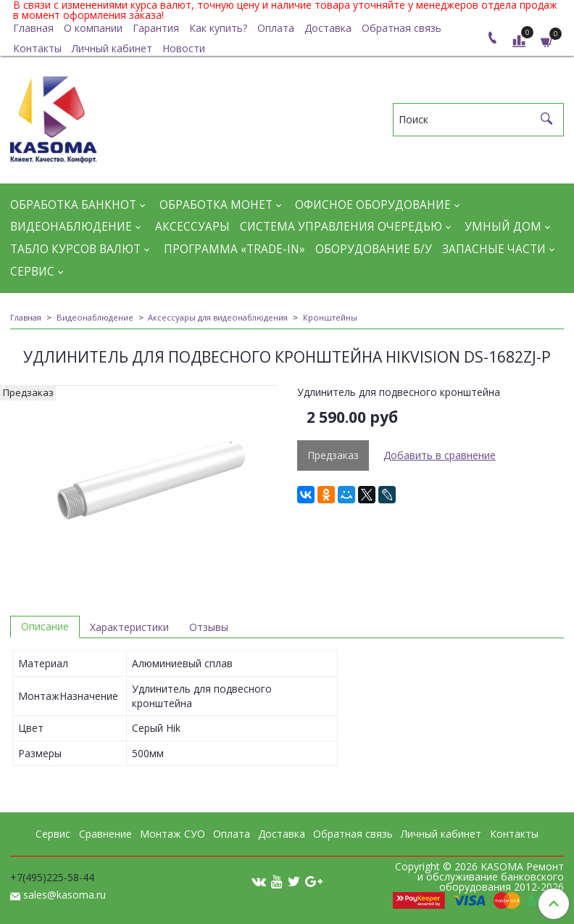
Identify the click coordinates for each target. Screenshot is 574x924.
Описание (45, 626)
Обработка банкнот (73, 205)
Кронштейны (330, 317)
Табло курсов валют (75, 249)
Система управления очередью (341, 227)
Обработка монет (216, 205)
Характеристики (129, 627)
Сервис (32, 272)
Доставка (328, 28)
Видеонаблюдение (71, 227)
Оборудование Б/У (374, 249)
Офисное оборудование (373, 205)
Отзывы (209, 627)
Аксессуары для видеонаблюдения (218, 317)
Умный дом (503, 227)
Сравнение (105, 834)
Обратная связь (402, 28)
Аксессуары (192, 227)
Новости (184, 48)
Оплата (276, 28)
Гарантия (156, 28)
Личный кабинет (112, 48)
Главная (33, 28)
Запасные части (494, 249)
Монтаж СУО (172, 834)
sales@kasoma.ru (65, 895)
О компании (93, 28)
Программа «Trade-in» (234, 249)
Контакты (37, 48)
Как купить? (218, 28)
